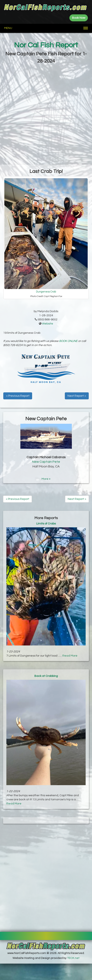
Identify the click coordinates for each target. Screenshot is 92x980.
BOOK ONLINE (68, 341)
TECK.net (73, 958)
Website (48, 324)
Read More (70, 656)
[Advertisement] (46, 115)
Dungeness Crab (46, 292)
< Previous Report (18, 396)
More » (46, 479)
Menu (8, 28)
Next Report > (77, 396)
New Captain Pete (46, 462)
